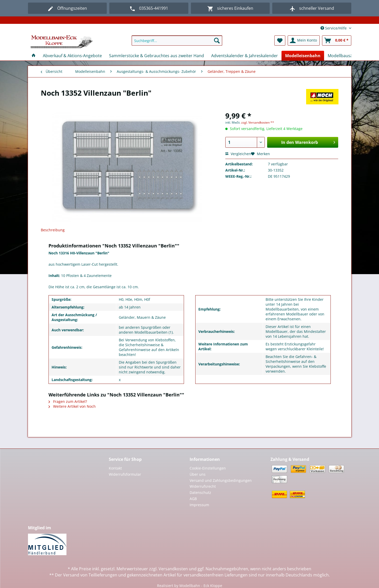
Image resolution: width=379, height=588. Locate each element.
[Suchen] (217, 41)
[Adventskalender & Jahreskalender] (245, 56)
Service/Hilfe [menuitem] (334, 28)
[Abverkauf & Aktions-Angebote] (72, 56)
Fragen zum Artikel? (68, 401)
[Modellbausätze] (343, 56)
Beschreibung (53, 230)
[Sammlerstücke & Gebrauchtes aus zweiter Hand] (157, 56)
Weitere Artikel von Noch (72, 406)
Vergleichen (238, 154)
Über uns (198, 474)
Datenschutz (200, 492)
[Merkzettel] (280, 41)
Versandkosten (173, 569)
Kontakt (115, 468)
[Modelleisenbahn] (303, 56)
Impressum (199, 505)
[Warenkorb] (337, 41)
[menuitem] (177, 43)
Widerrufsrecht (203, 486)
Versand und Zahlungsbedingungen (221, 480)
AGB (193, 499)
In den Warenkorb (308, 142)
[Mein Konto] (304, 41)
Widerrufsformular (125, 474)
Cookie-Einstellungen (208, 468)
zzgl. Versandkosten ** (258, 122)
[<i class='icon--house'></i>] (34, 56)
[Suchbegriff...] (177, 41)
